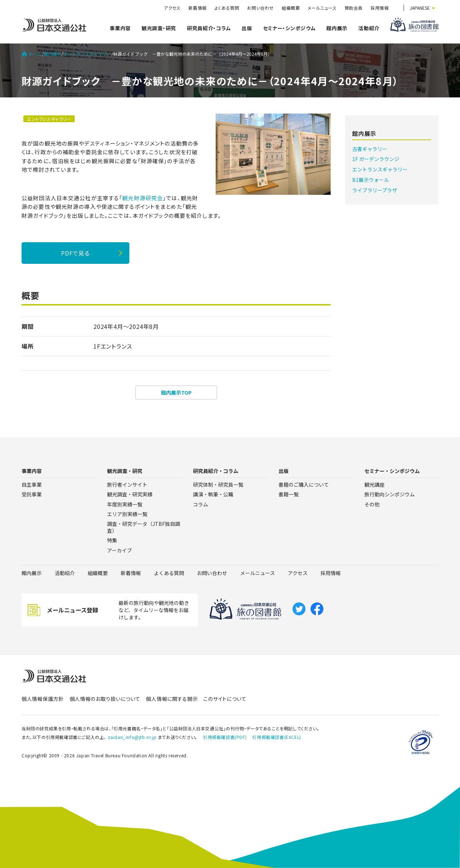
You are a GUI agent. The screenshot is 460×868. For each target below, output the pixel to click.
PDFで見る (75, 253)
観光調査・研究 (159, 28)
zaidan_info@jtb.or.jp (132, 737)
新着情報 (197, 8)
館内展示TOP (176, 392)
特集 (112, 540)
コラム (201, 504)
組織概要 (291, 8)
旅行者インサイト (127, 484)
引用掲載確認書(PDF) (225, 737)
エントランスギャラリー (87, 54)
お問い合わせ (260, 8)
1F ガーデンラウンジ (376, 159)
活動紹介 (369, 28)
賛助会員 (354, 8)
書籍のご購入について (304, 484)
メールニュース (322, 8)
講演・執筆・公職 (213, 494)
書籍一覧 (289, 494)
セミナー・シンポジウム (289, 28)
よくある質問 (227, 8)
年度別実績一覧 (125, 504)
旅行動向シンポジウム (390, 494)
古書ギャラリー (370, 149)
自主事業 (32, 484)
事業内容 (120, 28)
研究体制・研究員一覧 (218, 484)
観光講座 (374, 484)
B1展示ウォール (371, 180)
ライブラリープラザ (375, 190)
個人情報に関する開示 (172, 699)
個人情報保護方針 (43, 699)
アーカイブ (119, 550)
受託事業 (32, 494)
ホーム (31, 54)
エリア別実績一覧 (127, 514)
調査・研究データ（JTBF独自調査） (144, 527)
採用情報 (379, 8)
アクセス (172, 8)
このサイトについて (225, 699)
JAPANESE (420, 8)
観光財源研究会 (142, 198)
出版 (247, 28)
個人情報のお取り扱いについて (105, 699)
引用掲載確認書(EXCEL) (277, 737)
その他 (372, 504)
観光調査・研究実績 (130, 494)
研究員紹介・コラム (209, 28)
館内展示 (337, 28)
